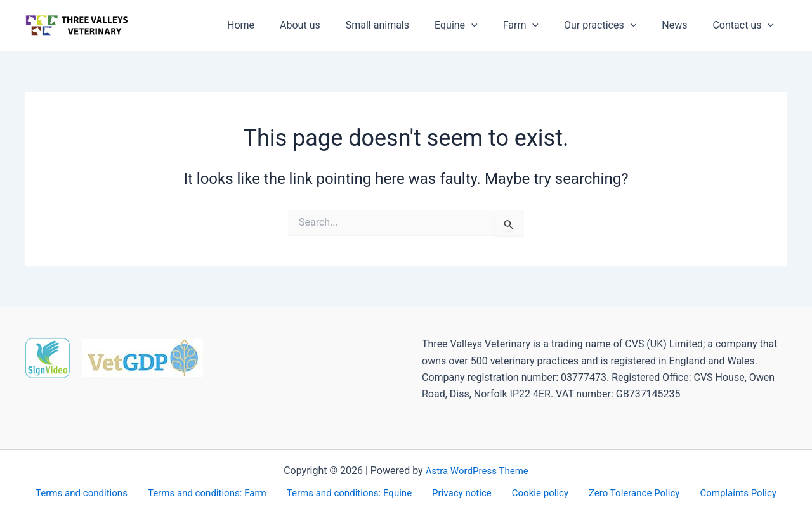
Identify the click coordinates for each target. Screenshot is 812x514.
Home (279, 25)
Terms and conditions (95, 493)
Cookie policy (537, 493)
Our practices (613, 25)
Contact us (746, 25)
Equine (479, 25)
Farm (539, 25)
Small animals (405, 25)
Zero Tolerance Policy (626, 493)
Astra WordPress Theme (477, 469)
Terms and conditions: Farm (217, 493)
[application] (494, 25)
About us (333, 25)
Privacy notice (466, 493)
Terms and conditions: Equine (357, 493)
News (682, 25)
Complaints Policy (725, 493)
